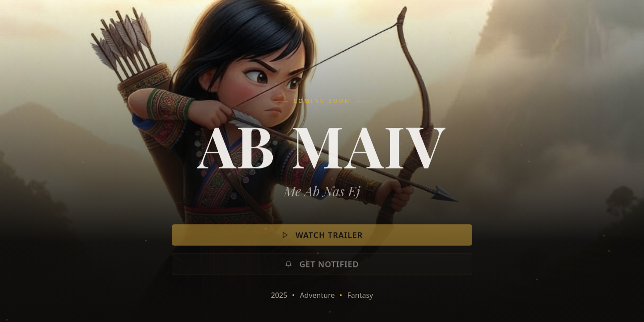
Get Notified (322, 268)
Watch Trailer (322, 239)
